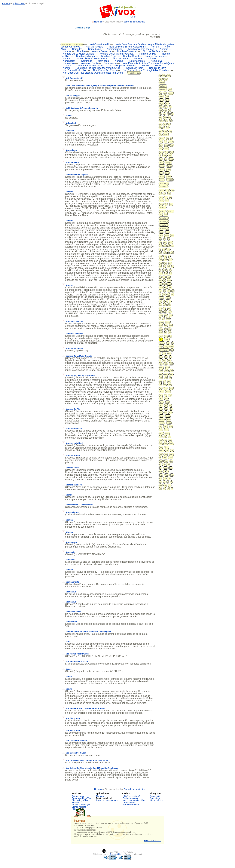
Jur (169, 305)
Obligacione (169, 346)
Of (160, 354)
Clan (164, 156)
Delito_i (162, 211)
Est (165, 256)
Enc (168, 249)
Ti (164, 471)
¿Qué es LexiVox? (132, 796)
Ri (170, 437)
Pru (166, 406)
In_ (166, 287)
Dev (172, 235)
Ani (165, 117)
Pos (170, 385)
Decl (167, 201)
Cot (161, 194)
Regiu (169, 423)
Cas (161, 149)
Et (169, 256)
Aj (170, 111)
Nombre (164, 49)
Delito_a (163, 208)
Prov (161, 406)
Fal (160, 267)
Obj (161, 346)
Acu (167, 97)
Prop (167, 402)
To (168, 471)
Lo (164, 319)
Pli (164, 381)
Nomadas (77, 49)
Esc (172, 253)
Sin (172, 451)
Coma (171, 159)
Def (166, 204)
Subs (171, 458)
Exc (165, 260)
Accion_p (163, 90)
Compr (162, 166)
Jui (160, 305)
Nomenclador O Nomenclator (92, 59)
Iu (167, 301)
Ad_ (166, 107)
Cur (166, 197)
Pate (161, 371)
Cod (161, 159)
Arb (161, 124)
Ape (166, 121)
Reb (170, 413)
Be (160, 135)
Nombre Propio (109, 56)
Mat (166, 326)
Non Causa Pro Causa (105, 70)
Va (172, 482)
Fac (170, 263)
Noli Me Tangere (94, 47)
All (168, 114)
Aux (161, 131)
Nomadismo (95, 49)
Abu (166, 79)
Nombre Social (131, 56)
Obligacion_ (164, 350)
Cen (166, 152)
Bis (167, 138)
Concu (162, 169)
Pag (161, 364)
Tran (166, 475)
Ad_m (162, 103)
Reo (171, 426)
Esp (161, 256)
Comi (161, 162)
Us (164, 482)
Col (166, 159)
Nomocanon (110, 63)
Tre (160, 479)
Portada (6, 3)
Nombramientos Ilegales (141, 49)
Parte (161, 367)
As (160, 128)
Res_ (161, 433)
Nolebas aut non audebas (72, 44)
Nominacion (69, 61)
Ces (172, 152)
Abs (161, 79)
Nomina (138, 59)
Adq (161, 107)
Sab (161, 440)
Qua (161, 409)
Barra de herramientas (134, 22)
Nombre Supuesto (154, 56)
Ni (171, 336)
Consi (169, 176)
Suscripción (156, 796)
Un (160, 482)
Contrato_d (164, 183)
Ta (160, 465)
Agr (165, 111)
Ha (164, 277)
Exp (161, 263)
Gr (160, 277)
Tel (164, 465)
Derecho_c (164, 218)
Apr (171, 121)
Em (164, 249)
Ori (170, 357)
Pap (166, 364)
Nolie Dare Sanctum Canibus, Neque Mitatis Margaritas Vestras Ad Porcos (98, 86)
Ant (169, 117)
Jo (170, 301)
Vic (170, 485)
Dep (166, 215)
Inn (164, 295)
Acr (161, 93)
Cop (168, 190)
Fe (164, 267)
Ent (165, 253)
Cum (161, 197)
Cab (161, 142)
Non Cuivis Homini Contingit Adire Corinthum (146, 70)
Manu (168, 322)
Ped (171, 371)
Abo (169, 76)
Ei (173, 246)
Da (171, 197)
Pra (161, 388)
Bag (166, 131)
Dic (160, 239)
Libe (161, 315)
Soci (166, 454)
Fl (160, 270)
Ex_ (170, 260)
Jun (165, 305)
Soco (172, 454)
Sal (165, 440)
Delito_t (170, 211)
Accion (162, 83)
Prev (161, 395)
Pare (171, 364)
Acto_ (171, 93)
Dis (169, 239)
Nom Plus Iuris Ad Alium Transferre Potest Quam (148, 63)
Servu (162, 451)
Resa (166, 430)
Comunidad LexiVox (81, 798)
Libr (166, 315)
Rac (161, 413)
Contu (162, 190)
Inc (170, 287)
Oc (172, 350)
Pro (170, 395)
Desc (167, 232)
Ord (166, 357)
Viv (165, 489)
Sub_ (165, 458)
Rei (161, 426)
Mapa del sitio (157, 800)
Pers (161, 378)
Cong (167, 173)
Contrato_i (164, 187)
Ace (170, 90)
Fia (168, 267)
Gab (161, 274)
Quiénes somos (130, 798)
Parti (167, 367)
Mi (165, 329)
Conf (161, 173)
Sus (171, 461)
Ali (164, 114)
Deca (161, 201)
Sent (161, 447)
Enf (161, 253)
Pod (169, 381)
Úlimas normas (79, 807)
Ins (172, 295)
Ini (160, 295)
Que (166, 409)
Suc (161, 461)
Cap (161, 145)
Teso (165, 468)
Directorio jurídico (80, 800)
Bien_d (166, 135)
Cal (166, 142)
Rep (161, 430)
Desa (161, 232)
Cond (169, 169)
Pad (169, 360)
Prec (166, 388)
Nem (166, 336)
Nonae (145, 66)
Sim (167, 451)
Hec (169, 277)
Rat (165, 413)
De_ (171, 204)
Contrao (170, 180)
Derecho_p (164, 228)
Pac (164, 360)
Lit (160, 319)
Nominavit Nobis (89, 63)
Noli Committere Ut (100, 44)
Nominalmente (137, 61)
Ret (161, 437)
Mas (161, 326)
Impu (161, 287)
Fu (170, 270)
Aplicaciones (19, 3)
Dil (164, 239)
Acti (165, 93)
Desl (161, 235)
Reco (161, 416)
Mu (166, 333)
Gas (166, 274)
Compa (168, 162)
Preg (171, 388)
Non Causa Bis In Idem (75, 70)
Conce (169, 166)
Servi (167, 447)
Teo (168, 465)
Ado (167, 103)
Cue (169, 194)
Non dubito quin (134, 73)
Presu (168, 392)
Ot (160, 360)
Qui (171, 409)
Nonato (158, 66)
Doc (165, 242)
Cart (172, 145)
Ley (170, 312)
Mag (168, 319)
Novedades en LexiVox (134, 800)
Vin (160, 489)
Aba (164, 76)
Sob (161, 454)
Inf (173, 291)
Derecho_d (164, 222)
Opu (161, 357)
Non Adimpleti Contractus (122, 66)
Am (161, 117)
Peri (171, 374)
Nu (172, 343)
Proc (161, 399)
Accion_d (163, 86)
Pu (170, 406)
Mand (161, 322)
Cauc (166, 149)
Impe (169, 284)
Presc (161, 392)
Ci (160, 156)
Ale (160, 114)
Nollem (155, 47)
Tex (161, 471)
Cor (172, 190)
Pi (170, 378)
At (164, 128)
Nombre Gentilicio (72, 428)
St (160, 458)
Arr (165, 124)
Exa (161, 260)
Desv (167, 235)
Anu (161, 121)
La (165, 308)
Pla (160, 381)
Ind (165, 291)
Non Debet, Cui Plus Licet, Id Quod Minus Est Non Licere (93, 73)
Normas (98, 22)
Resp (167, 433)
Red (168, 419)
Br (171, 138)
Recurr (168, 416)
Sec (161, 444)
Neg (161, 336)
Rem (166, 426)
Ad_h (167, 100)
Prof (166, 399)
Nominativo (157, 61)
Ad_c (161, 100)
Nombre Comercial (101, 51)
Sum (166, 461)
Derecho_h (164, 225)
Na (170, 333)
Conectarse (156, 798)
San (170, 440)
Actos (161, 97)
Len (161, 312)
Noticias (76, 803)
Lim (171, 315)
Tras (172, 475)
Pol (160, 385)
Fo (163, 270)
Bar (170, 131)
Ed (169, 246)
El (160, 249)
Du (165, 246)
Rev (165, 437)
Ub (169, 479)
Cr (165, 194)
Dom (170, 242)
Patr (166, 371)
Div (160, 242)
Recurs (162, 419)
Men (161, 329)
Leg (169, 308)
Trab (161, 475)
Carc (166, 145)
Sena (171, 444)
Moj (169, 329)
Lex (165, 312)
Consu (162, 180)
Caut (161, 152)
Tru (165, 479)
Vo (169, 489)
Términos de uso (131, 805)
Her (161, 281)
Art (169, 124)
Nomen (67, 59)
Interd (161, 298)
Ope (169, 354)
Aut (168, 128)
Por (165, 385)
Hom (169, 281)
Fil (172, 267)
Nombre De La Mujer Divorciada (116, 54)
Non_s (162, 343)
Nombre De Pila (148, 54)
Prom (161, 402)
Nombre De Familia (153, 51)
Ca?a (171, 142)
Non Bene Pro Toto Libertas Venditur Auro (98, 68)
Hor (161, 284)
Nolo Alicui (69, 123)
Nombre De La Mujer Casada (78, 54)
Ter (160, 468)
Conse (162, 176)
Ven (161, 485)
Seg (166, 444)
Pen (161, 374)
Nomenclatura (120, 59)
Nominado (87, 61)
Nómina (152, 59)
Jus (161, 308)
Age (161, 111)
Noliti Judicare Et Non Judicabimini (127, 47)
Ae (170, 107)
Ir (164, 301)
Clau (170, 156)
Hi (165, 281)
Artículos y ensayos (81, 805)
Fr (167, 270)
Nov (168, 343)
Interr (168, 298)
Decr (161, 204)
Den (161, 215)
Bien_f (162, 138)
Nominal (119, 61)
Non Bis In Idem (135, 68)
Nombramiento (115, 49)
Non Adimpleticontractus (90, 66)
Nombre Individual (86, 56)
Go (171, 274)
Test (171, 468)
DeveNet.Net (116, 854)
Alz (172, 114)
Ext (165, 263)
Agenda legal (78, 796)
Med (171, 326)
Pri (166, 395)
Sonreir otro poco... (152, 841)
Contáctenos (129, 803)
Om (164, 354)
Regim (162, 423)
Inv (160, 301)
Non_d (167, 340)
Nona (69, 66)
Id (164, 284)
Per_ (166, 374)
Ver (165, 485)
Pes (166, 378)
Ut (168, 482)
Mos (161, 333)
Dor (161, 246)
